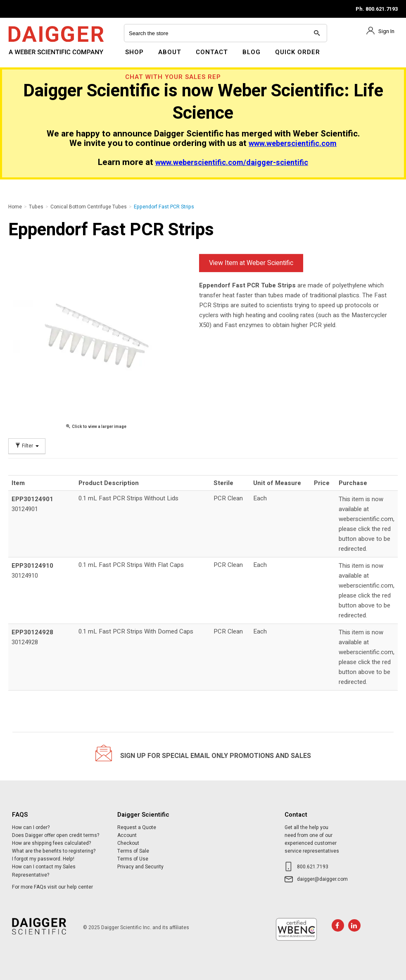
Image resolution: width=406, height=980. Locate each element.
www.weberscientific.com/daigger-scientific (232, 163)
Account (127, 835)
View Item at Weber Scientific (251, 263)
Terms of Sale (133, 851)
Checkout (128, 843)
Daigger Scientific (31, 57)
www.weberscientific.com (293, 144)
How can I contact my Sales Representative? (44, 871)
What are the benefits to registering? (54, 851)
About (170, 52)
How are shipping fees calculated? (51, 843)
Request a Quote (137, 827)
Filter (27, 446)
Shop (134, 52)
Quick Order (298, 52)
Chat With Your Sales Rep (173, 77)
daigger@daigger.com (322, 879)
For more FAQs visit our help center (52, 887)
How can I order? (31, 827)
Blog (252, 52)
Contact (212, 52)
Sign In (386, 31)
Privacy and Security (140, 867)
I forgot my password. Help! (43, 859)
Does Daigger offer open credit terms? (56, 835)
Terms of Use (133, 859)
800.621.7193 (313, 867)
